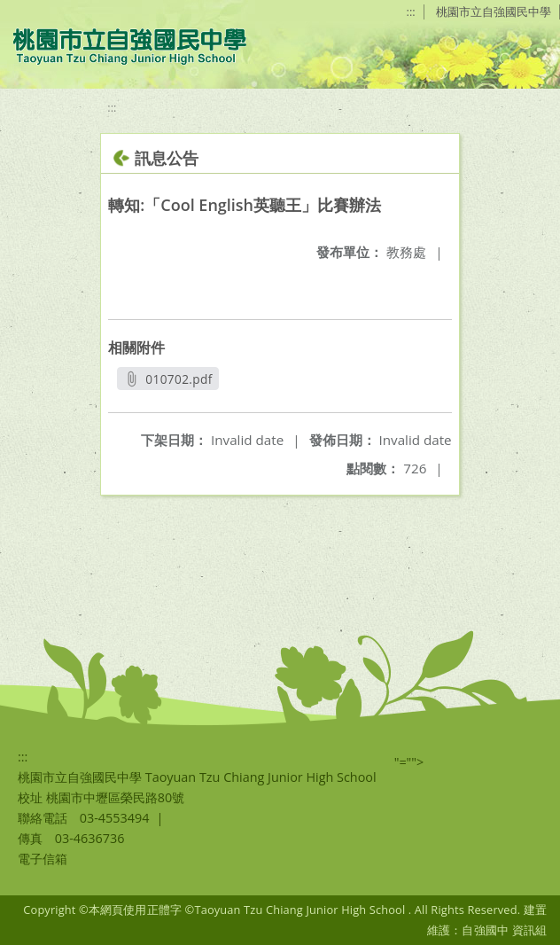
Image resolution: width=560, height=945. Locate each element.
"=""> (409, 762)
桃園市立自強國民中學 (494, 12)
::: (411, 12)
